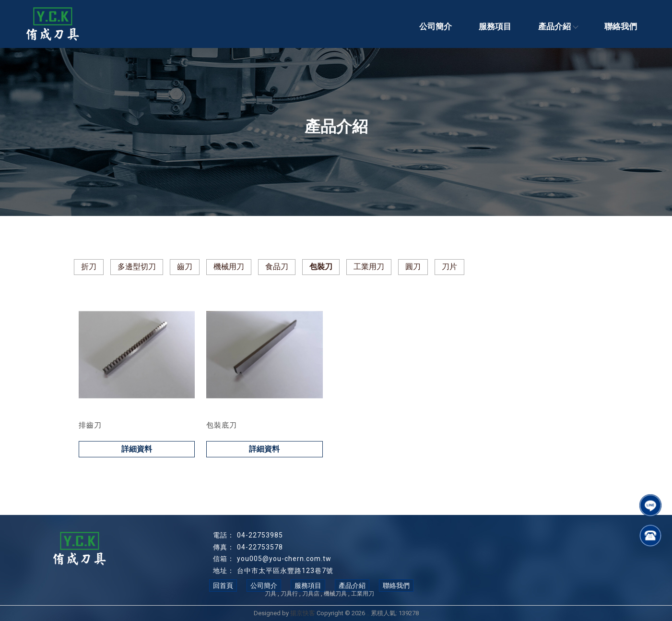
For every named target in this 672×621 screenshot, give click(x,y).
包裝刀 (321, 267)
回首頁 (223, 585)
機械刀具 (335, 594)
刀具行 (289, 594)
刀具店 (311, 594)
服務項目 (495, 26)
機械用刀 (229, 267)
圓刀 (413, 267)
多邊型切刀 (137, 267)
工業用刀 (369, 267)
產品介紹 (558, 26)
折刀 (89, 267)
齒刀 (185, 267)
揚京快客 (303, 613)
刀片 (449, 267)
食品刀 (277, 267)
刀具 (271, 594)
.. (368, 613)
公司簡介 (436, 26)
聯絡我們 (621, 26)
